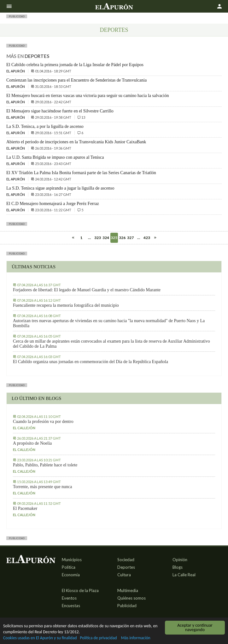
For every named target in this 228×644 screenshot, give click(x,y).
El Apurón (16, 71)
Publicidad (127, 606)
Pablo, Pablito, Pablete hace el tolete (45, 465)
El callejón (24, 428)
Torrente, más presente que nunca (43, 487)
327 (130, 238)
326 (122, 238)
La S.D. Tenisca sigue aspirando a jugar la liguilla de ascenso (60, 188)
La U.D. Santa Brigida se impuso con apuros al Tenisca (55, 157)
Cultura (124, 575)
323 (98, 238)
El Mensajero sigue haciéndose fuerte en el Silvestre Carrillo (60, 111)
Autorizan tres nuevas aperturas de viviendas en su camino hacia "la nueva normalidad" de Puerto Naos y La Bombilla (109, 323)
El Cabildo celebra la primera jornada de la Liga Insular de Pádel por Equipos (75, 65)
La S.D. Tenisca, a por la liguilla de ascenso (45, 126)
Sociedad (126, 560)
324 (106, 238)
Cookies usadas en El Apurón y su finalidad (40, 638)
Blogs (178, 567)
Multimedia (128, 590)
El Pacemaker (25, 508)
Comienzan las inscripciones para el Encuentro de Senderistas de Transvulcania (76, 80)
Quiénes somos (132, 598)
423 (147, 238)
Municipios (72, 560)
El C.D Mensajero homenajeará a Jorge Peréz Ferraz (53, 204)
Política (69, 567)
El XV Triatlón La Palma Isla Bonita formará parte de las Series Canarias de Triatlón (81, 173)
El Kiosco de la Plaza (80, 590)
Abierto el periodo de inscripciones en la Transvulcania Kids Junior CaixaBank (76, 142)
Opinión (180, 560)
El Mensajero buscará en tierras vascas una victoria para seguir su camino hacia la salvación (88, 96)
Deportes (114, 30)
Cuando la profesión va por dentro (43, 422)
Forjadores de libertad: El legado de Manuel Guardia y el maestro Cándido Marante (87, 290)
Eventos (69, 598)
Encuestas (71, 606)
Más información (136, 638)
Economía (71, 575)
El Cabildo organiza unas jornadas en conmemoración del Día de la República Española (91, 362)
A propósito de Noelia (32, 443)
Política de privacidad (99, 638)
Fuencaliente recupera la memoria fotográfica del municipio (66, 305)
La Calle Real (184, 575)
